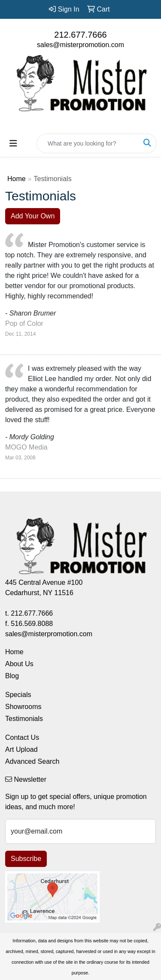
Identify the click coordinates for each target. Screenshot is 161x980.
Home (17, 179)
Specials (18, 695)
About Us (19, 664)
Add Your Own (33, 216)
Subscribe (26, 859)
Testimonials (24, 719)
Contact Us (22, 737)
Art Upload (21, 749)
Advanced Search (32, 761)
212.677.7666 (80, 35)
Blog (12, 676)
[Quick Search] (88, 143)
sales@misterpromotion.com (80, 45)
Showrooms (23, 707)
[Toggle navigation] (13, 143)
